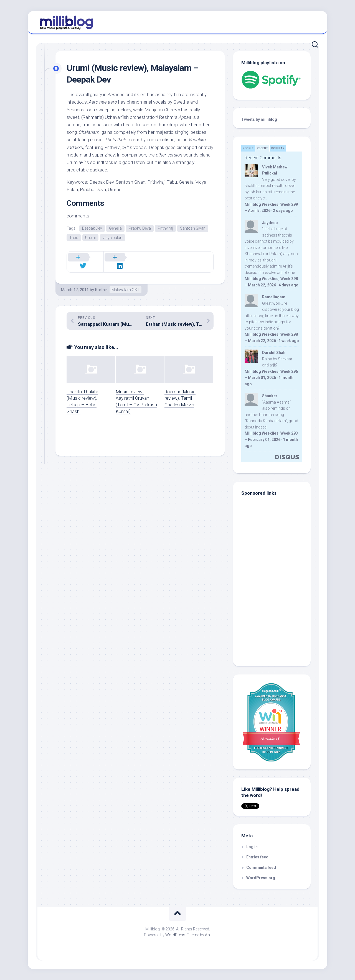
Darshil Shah (274, 353)
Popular (278, 148)
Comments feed (261, 868)
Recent (262, 148)
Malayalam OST (125, 284)
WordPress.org (261, 878)
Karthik (101, 284)
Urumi (90, 238)
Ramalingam (274, 297)
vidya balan (112, 238)
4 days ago (288, 285)
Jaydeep (270, 223)
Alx (208, 935)
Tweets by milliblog (259, 119)
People (248, 148)
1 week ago (289, 341)
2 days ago (283, 211)
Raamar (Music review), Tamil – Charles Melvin (180, 393)
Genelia (115, 228)
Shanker (270, 396)
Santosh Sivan (193, 228)
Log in (252, 847)
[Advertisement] (276, 620)
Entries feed (257, 857)
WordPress (175, 935)
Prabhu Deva (140, 228)
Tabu (74, 238)
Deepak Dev (92, 228)
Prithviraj (165, 228)
